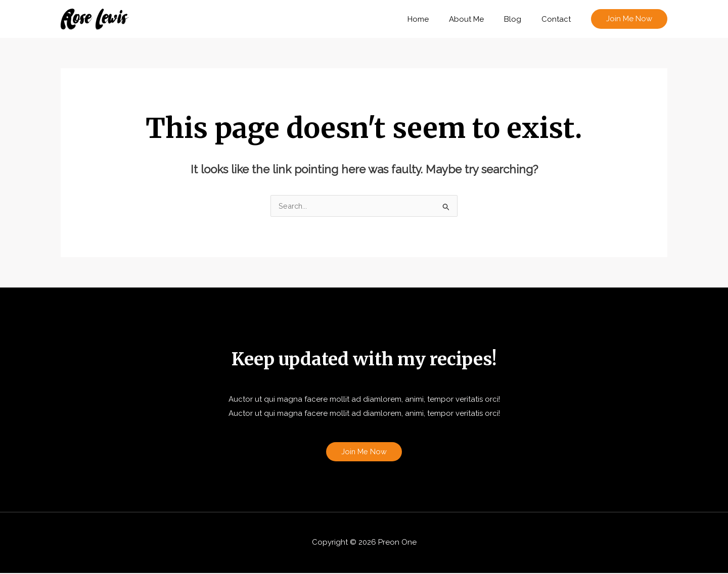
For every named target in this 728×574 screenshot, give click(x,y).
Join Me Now (364, 452)
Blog (520, 19)
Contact (559, 19)
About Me (479, 19)
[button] (629, 19)
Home (436, 19)
